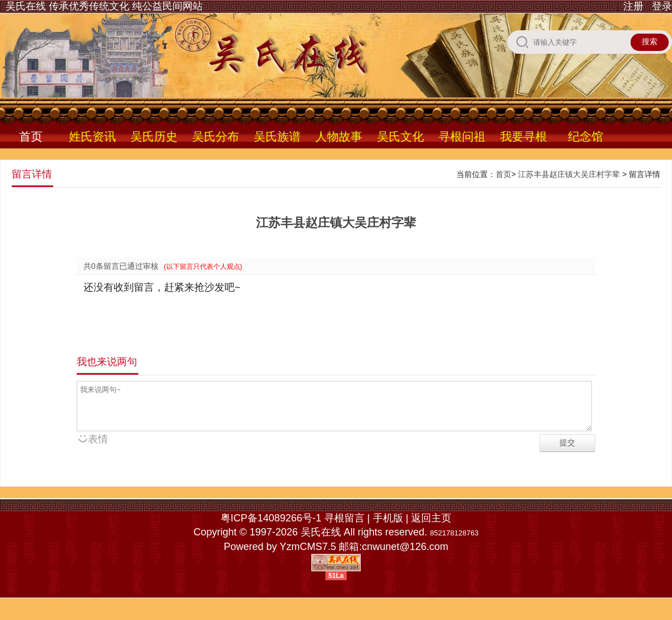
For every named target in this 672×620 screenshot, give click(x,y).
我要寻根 (524, 136)
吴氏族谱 (277, 136)
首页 (31, 136)
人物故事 (339, 136)
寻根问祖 (462, 136)
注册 (633, 6)
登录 (662, 6)
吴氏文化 (400, 136)
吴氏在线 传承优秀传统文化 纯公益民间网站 (104, 6)
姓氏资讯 (92, 136)
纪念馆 (585, 136)
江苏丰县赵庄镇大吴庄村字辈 (569, 174)
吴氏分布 (216, 136)
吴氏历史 (154, 136)
